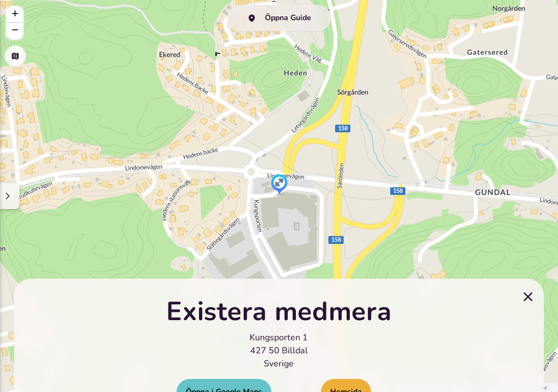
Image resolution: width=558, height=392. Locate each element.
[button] (279, 185)
